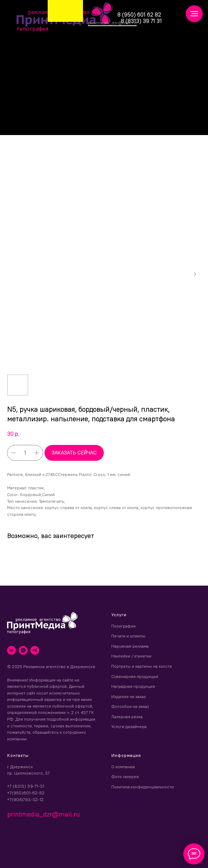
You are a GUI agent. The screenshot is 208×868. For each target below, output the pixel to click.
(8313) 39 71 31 (143, 21)
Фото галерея (125, 777)
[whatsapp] (23, 650)
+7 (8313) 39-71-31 (26, 786)
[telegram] (35, 650)
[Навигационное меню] (194, 14)
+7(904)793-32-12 (25, 799)
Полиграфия (123, 626)
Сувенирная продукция (135, 676)
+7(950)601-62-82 (26, 793)
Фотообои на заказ (130, 706)
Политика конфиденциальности (142, 787)
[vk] (11, 650)
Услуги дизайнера (129, 726)
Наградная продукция (133, 686)
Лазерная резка (127, 717)
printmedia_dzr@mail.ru (112, 23)
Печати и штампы (128, 636)
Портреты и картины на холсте (142, 666)
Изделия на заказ (129, 696)
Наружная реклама (130, 646)
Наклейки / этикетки (131, 656)
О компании (123, 767)
